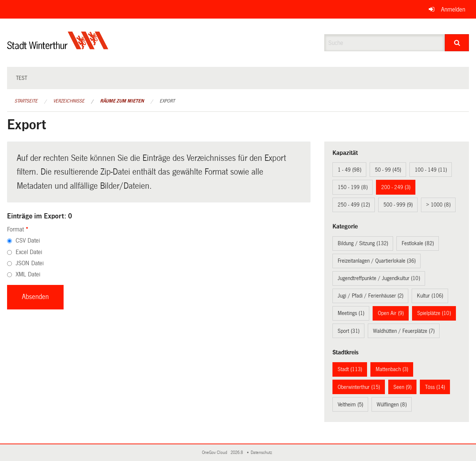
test (22, 78)
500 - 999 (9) (398, 205)
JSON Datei (30, 263)
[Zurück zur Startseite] (58, 47)
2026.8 (237, 453)
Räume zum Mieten (122, 101)
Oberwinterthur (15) (359, 387)
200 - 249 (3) (396, 187)
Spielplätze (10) (434, 313)
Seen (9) (403, 387)
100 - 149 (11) (431, 170)
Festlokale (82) (418, 243)
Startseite (26, 101)
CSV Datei (28, 241)
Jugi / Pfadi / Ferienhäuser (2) (371, 296)
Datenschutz (263, 453)
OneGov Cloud (216, 453)
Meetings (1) (351, 313)
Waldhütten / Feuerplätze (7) (404, 331)
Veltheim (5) (350, 405)
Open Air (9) (391, 313)
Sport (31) (349, 331)
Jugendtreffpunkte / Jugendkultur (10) (379, 278)
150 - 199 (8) (353, 187)
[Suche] (457, 43)
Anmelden (453, 9)
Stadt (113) (350, 369)
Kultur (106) (430, 296)
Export (167, 101)
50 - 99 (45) (388, 170)
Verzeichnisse (69, 101)
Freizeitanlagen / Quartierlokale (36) (377, 261)
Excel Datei (29, 252)
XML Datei (28, 274)
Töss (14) (435, 387)
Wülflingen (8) (392, 405)
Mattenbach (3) (392, 369)
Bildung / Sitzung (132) (363, 243)
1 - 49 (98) (350, 170)
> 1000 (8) (438, 205)
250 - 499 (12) (354, 205)
